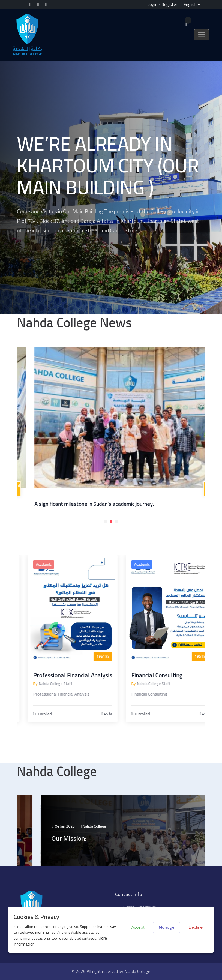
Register (169, 4)
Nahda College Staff (77, 684)
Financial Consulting (179, 675)
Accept (138, 927)
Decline (196, 927)
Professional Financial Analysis (94, 675)
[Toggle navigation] (202, 35)
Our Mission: (115, 838)
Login (152, 4)
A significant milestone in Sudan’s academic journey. (132, 504)
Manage (166, 927)
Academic (65, 564)
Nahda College (140, 826)
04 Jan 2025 (109, 826)
